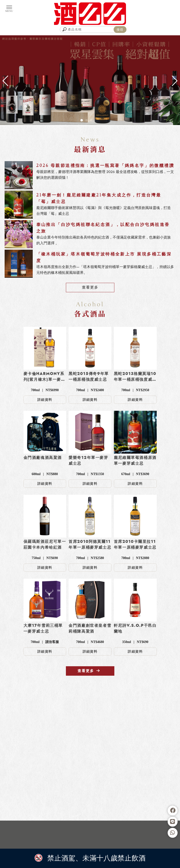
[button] (82, 120)
